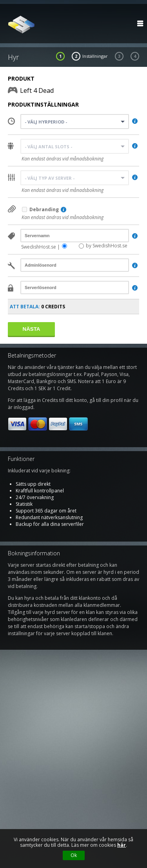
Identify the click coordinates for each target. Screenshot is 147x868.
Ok (74, 855)
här (122, 845)
